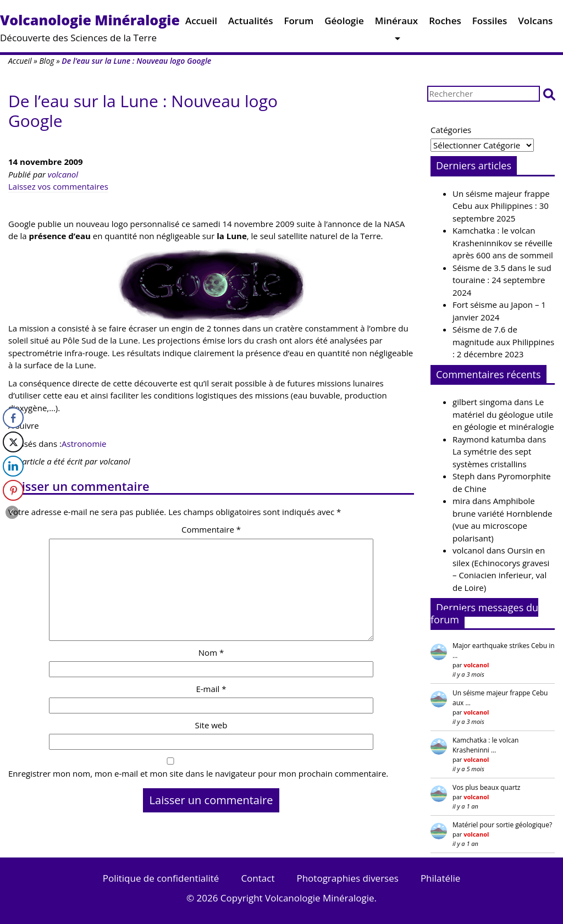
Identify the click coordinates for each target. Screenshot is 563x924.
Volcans (535, 23)
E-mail (211, 689)
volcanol (63, 174)
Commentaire (211, 529)
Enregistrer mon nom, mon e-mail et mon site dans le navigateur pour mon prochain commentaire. (198, 773)
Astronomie (84, 444)
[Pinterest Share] (13, 490)
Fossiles (490, 23)
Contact (258, 878)
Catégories (451, 130)
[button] (549, 94)
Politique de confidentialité (161, 878)
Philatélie (440, 878)
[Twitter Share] (13, 442)
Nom (211, 652)
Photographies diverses (347, 878)
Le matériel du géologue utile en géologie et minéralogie (503, 414)
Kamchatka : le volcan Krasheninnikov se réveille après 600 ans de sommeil (503, 243)
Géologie (344, 23)
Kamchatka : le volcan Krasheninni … (485, 745)
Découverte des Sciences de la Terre (90, 27)
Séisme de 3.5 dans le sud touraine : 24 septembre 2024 (502, 280)
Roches (445, 23)
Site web (211, 725)
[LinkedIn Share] (13, 466)
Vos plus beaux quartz (486, 787)
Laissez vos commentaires (58, 186)
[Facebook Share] (13, 418)
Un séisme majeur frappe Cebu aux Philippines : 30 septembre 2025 (501, 206)
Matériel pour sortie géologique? (502, 825)
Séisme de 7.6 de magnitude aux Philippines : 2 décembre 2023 (503, 342)
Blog (46, 61)
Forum (299, 23)
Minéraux (396, 23)
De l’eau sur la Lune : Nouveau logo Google (143, 111)
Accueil (201, 23)
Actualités (250, 23)
